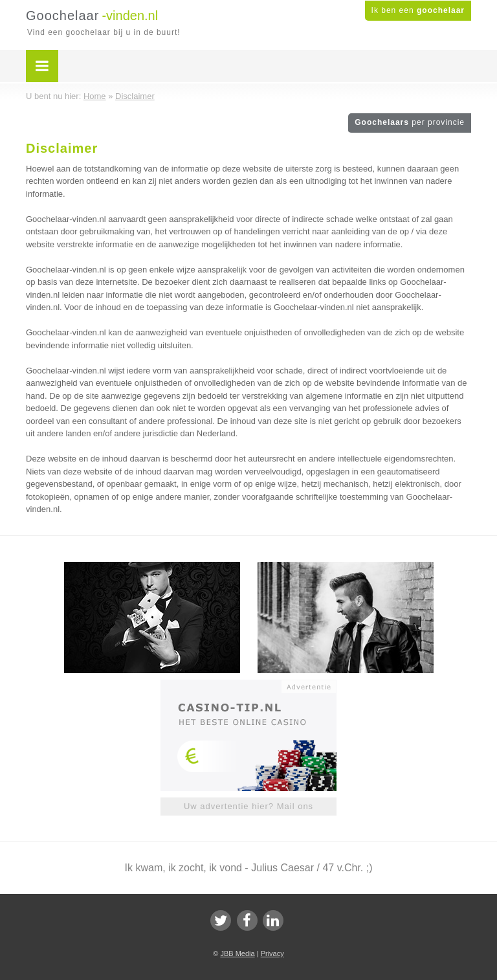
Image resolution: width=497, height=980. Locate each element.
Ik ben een (418, 10)
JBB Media (237, 953)
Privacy (272, 953)
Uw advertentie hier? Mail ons (248, 806)
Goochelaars (410, 122)
